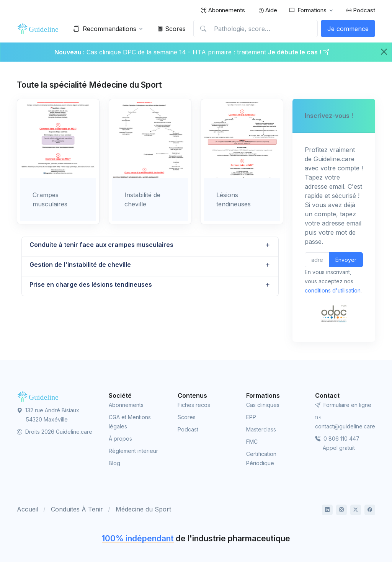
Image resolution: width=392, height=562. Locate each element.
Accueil (28, 509)
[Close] (384, 52)
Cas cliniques (263, 405)
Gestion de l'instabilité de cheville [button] (80, 265)
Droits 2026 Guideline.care (55, 432)
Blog (114, 463)
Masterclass (261, 429)
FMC (252, 442)
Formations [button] (308, 10)
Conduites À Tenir (77, 509)
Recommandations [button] (105, 29)
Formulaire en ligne (343, 405)
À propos (120, 439)
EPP (251, 417)
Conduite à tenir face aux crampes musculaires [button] (101, 245)
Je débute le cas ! (298, 52)
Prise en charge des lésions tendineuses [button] (91, 285)
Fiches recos (194, 405)
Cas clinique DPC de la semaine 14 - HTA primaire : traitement (176, 52)
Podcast (361, 10)
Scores (172, 29)
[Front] (40, 29)
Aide (268, 10)
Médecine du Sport (143, 509)
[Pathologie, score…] (255, 29)
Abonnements (223, 10)
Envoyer (346, 260)
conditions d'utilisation (333, 290)
